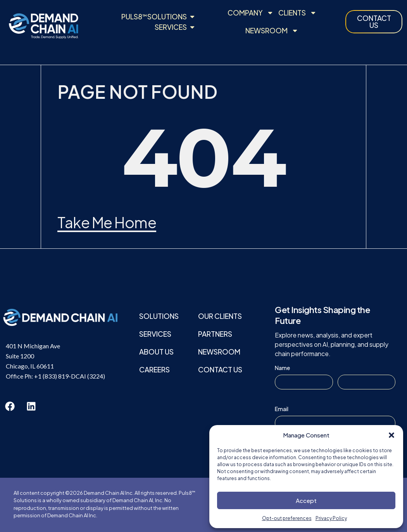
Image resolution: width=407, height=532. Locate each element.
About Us (156, 352)
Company (251, 13)
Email (282, 409)
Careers (154, 369)
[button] (391, 435)
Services (155, 334)
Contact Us (220, 369)
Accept (306, 500)
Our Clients (220, 316)
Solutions (159, 316)
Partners (215, 334)
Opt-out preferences (287, 518)
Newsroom (272, 31)
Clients (297, 13)
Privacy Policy (331, 518)
